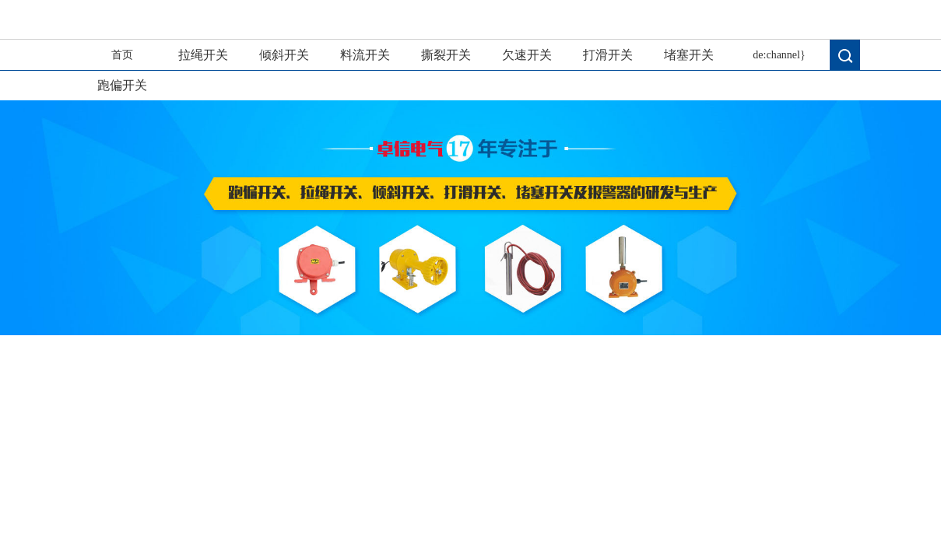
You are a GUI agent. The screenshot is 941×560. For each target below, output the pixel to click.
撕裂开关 (446, 55)
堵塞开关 (689, 55)
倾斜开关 (284, 55)
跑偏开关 (122, 85)
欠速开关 (527, 55)
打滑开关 (608, 55)
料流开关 (365, 55)
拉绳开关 (203, 55)
